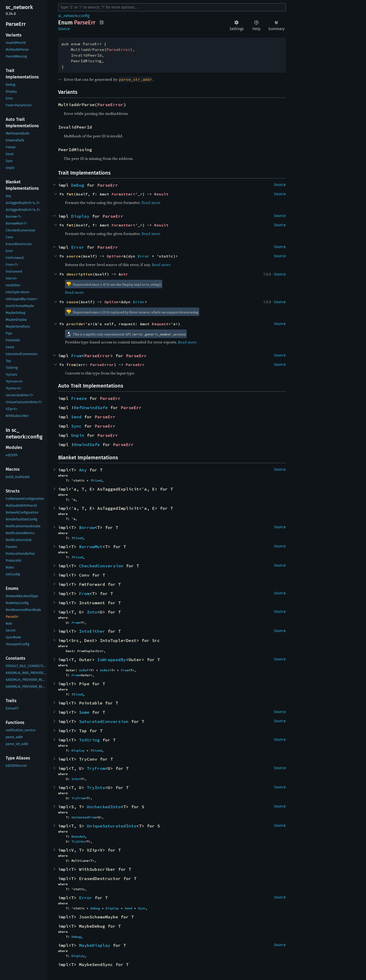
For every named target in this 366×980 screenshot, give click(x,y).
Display (80, 216)
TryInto (96, 788)
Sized (97, 480)
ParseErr (108, 185)
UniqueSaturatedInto (112, 826)
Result (161, 194)
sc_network (68, 16)
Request (160, 324)
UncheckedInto (104, 807)
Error (78, 247)
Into (92, 612)
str (125, 274)
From (76, 356)
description (79, 274)
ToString (89, 740)
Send (76, 417)
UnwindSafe (87, 445)
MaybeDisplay (95, 945)
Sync (76, 426)
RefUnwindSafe (91, 408)
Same (84, 712)
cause (72, 302)
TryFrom (96, 768)
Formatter (122, 194)
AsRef (84, 670)
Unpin (78, 435)
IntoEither (92, 631)
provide (75, 324)
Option (114, 256)
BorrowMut (91, 547)
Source (64, 29)
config (84, 16)
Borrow (87, 527)
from (71, 365)
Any (83, 470)
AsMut (105, 670)
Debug (78, 185)
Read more (151, 203)
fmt (70, 194)
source (74, 256)
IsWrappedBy (112, 660)
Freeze (79, 398)
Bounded (78, 836)
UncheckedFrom (84, 817)
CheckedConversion (101, 566)
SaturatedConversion (104, 721)
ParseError (118, 50)
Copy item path (102, 22)
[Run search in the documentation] (172, 7)
